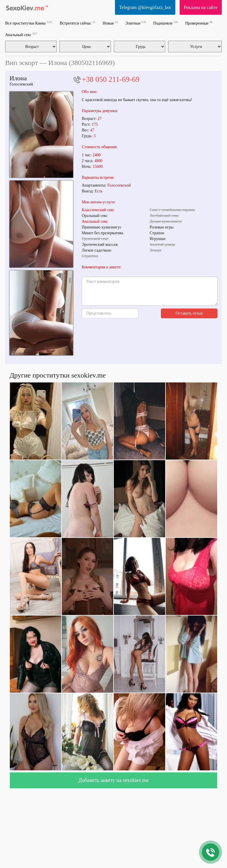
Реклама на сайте (201, 7)
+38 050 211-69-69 (111, 79)
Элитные (136, 23)
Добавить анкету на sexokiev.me (113, 780)
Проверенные (199, 23)
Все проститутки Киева (29, 23)
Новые (110, 23)
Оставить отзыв (189, 313)
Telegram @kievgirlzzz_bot (145, 7)
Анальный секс (21, 35)
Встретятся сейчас (78, 23)
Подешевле (166, 23)
